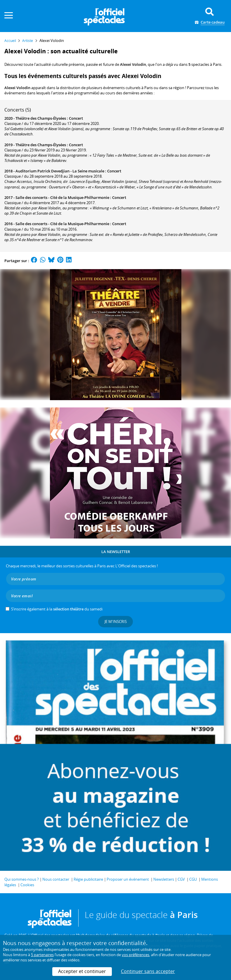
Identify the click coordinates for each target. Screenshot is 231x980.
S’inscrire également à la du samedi (57, 609)
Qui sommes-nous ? (22, 879)
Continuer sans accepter (148, 971)
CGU (193, 879)
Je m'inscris (116, 621)
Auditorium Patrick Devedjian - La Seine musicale (60, 171)
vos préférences (136, 955)
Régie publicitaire (88, 879)
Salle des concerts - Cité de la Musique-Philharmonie (62, 197)
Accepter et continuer (82, 971)
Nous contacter (56, 879)
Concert (76, 118)
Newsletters (164, 879)
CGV (181, 879)
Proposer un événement (128, 879)
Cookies (27, 885)
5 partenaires (42, 955)
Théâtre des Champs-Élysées (41, 118)
